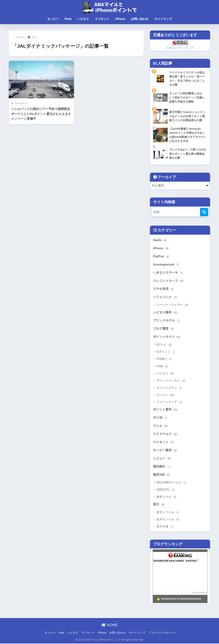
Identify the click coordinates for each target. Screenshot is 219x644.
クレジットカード (168, 281)
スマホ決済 (164, 289)
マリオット (102, 19)
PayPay (161, 257)
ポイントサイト (167, 337)
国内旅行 (162, 467)
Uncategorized (166, 265)
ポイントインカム (171, 381)
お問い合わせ (140, 19)
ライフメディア (170, 403)
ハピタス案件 (165, 313)
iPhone (120, 19)
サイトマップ (163, 19)
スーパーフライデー (173, 305)
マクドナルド (165, 435)
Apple (160, 240)
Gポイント (166, 352)
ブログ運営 (164, 329)
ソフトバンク (165, 298)
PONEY (164, 360)
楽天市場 (165, 527)
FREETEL (166, 490)
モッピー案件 (165, 451)
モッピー (53, 19)
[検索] (204, 212)
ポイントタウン (170, 388)
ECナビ (164, 345)
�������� (199, 593)
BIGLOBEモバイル (172, 483)
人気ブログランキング (180, 48)
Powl (68, 19)
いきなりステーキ (168, 273)
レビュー (162, 459)
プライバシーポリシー (162, 633)
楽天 (159, 505)
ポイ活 (161, 418)
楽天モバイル (168, 520)
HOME (109, 626)
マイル (161, 427)
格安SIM (162, 476)
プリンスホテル (167, 321)
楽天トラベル (168, 513)
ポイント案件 (165, 410)
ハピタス (83, 19)
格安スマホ (167, 498)
